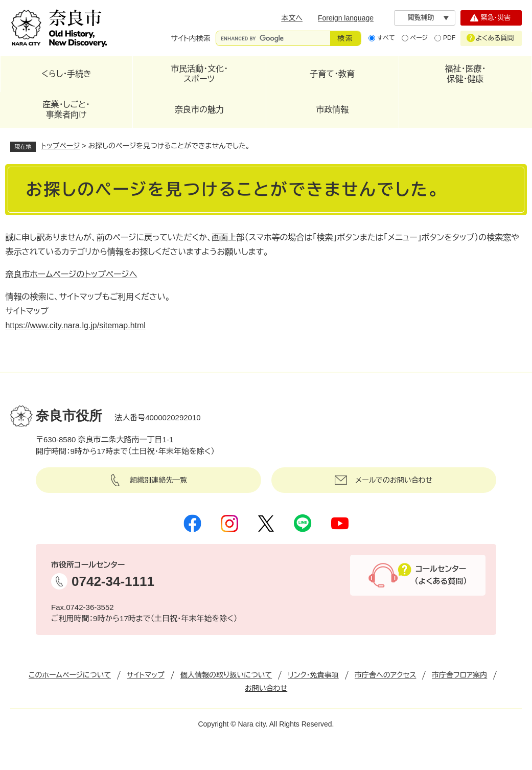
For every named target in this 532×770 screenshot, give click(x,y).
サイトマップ (146, 675)
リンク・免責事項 (313, 675)
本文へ (292, 18)
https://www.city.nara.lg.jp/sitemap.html (75, 325)
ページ (419, 38)
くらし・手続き (66, 74)
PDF (449, 38)
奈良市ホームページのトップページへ (71, 274)
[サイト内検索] (273, 38)
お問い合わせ (266, 688)
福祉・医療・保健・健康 (465, 74)
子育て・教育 (332, 74)
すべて (386, 38)
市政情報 (332, 110)
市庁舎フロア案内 (459, 675)
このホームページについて (70, 675)
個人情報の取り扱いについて (226, 675)
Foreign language (346, 18)
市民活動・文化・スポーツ (199, 74)
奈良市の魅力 (199, 110)
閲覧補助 (421, 18)
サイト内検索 (191, 38)
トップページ (60, 146)
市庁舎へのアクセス (385, 675)
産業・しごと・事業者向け (66, 110)
